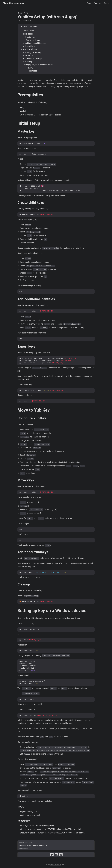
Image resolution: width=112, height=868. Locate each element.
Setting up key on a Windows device (38, 65)
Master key (30, 37)
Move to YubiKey (30, 49)
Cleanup (29, 62)
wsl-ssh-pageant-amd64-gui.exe (48, 115)
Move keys (30, 55)
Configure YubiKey (33, 52)
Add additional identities (36, 43)
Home (20, 13)
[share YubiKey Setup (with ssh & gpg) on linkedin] (56, 855)
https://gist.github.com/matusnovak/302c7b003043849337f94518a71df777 (52, 833)
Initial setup (28, 34)
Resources (32, 71)
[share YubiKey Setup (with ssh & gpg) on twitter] (52, 855)
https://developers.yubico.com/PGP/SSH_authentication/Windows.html (50, 829)
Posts (26, 13)
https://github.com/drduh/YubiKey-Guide (37, 825)
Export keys (30, 46)
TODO (30, 68)
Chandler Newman (13, 3)
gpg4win (23, 111)
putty (22, 108)
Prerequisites (28, 31)
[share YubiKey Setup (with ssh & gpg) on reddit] (61, 855)
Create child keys (33, 40)
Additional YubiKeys (34, 58)
